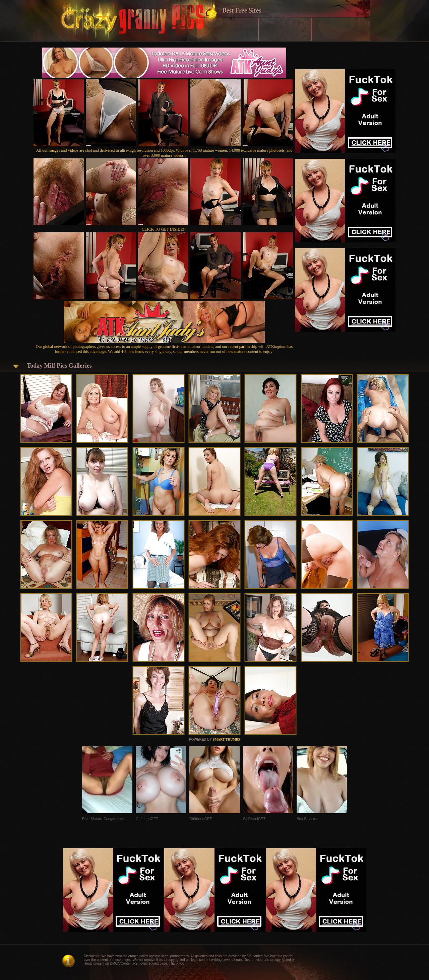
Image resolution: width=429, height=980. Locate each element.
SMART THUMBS (226, 739)
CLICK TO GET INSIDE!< (164, 229)
